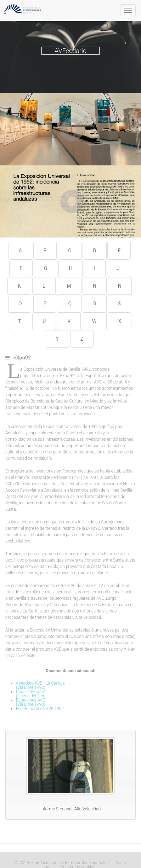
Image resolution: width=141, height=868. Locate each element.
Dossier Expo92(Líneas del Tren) (31, 694)
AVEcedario (70, 51)
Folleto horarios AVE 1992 (40, 709)
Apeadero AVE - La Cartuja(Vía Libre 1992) (40, 685)
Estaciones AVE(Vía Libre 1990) (31, 702)
